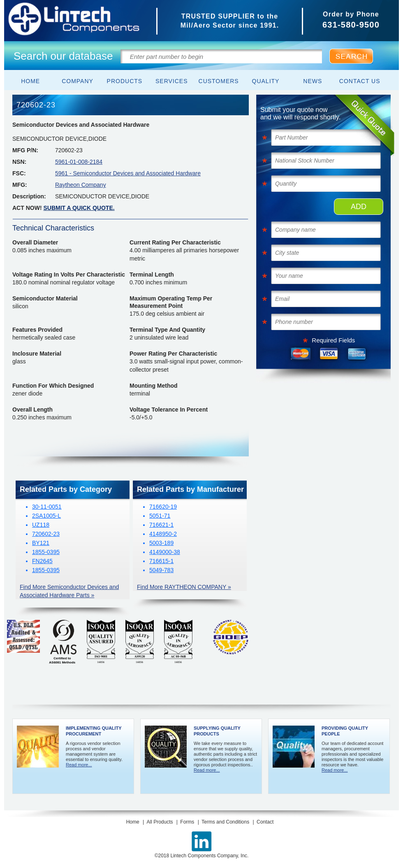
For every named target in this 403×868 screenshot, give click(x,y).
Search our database (63, 56)
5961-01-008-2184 (79, 162)
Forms (187, 822)
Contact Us (360, 81)
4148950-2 (163, 534)
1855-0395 (46, 552)
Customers (219, 81)
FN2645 (42, 561)
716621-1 (161, 525)
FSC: (19, 173)
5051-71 (160, 516)
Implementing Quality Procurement (94, 731)
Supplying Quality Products (217, 731)
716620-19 (163, 507)
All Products (160, 822)
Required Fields (333, 340)
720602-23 (46, 534)
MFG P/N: (25, 150)
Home (30, 81)
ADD (359, 207)
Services (172, 81)
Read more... (79, 765)
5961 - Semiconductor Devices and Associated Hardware (128, 173)
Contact (265, 822)
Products (125, 81)
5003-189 (161, 543)
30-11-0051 (47, 507)
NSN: (19, 162)
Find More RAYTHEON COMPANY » (184, 587)
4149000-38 (165, 552)
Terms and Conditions (225, 822)
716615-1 (161, 561)
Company (78, 81)
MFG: (20, 185)
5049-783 (161, 570)
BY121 (41, 543)
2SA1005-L (46, 516)
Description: (29, 196)
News (313, 81)
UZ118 (41, 525)
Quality (266, 81)
